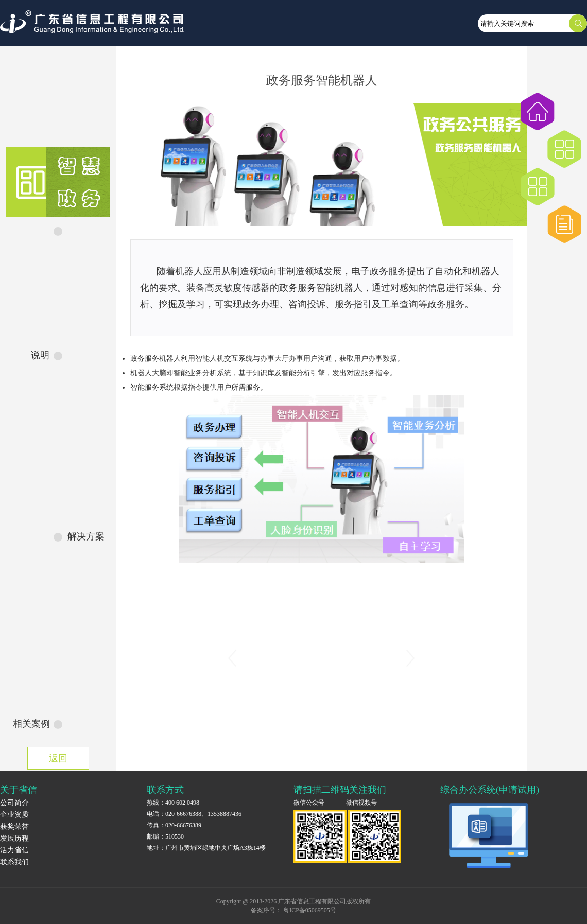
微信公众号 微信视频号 (335, 803)
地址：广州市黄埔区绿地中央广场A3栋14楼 (206, 848)
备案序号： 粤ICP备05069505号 (293, 910)
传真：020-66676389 (174, 825)
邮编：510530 (165, 836)
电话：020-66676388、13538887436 (194, 814)
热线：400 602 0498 (173, 803)
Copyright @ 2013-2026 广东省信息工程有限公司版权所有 (294, 901)
